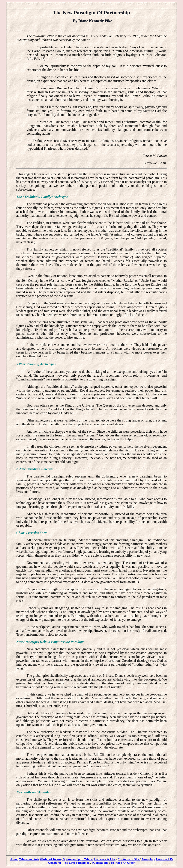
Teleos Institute (29, 859)
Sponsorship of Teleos (77, 859)
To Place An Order (123, 863)
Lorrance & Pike (105, 859)
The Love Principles (76, 863)
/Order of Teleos (51, 859)
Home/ (14, 859)
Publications (100, 863)
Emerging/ (148, 859)
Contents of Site (129, 859)
